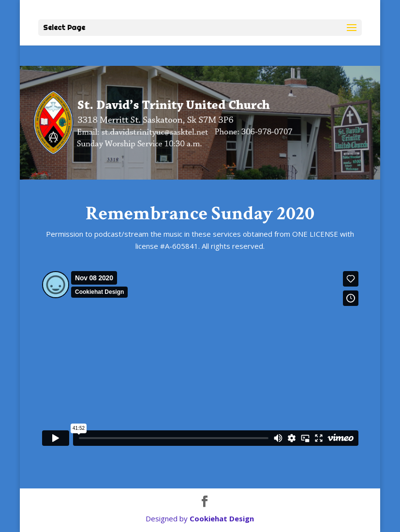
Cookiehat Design (222, 518)
